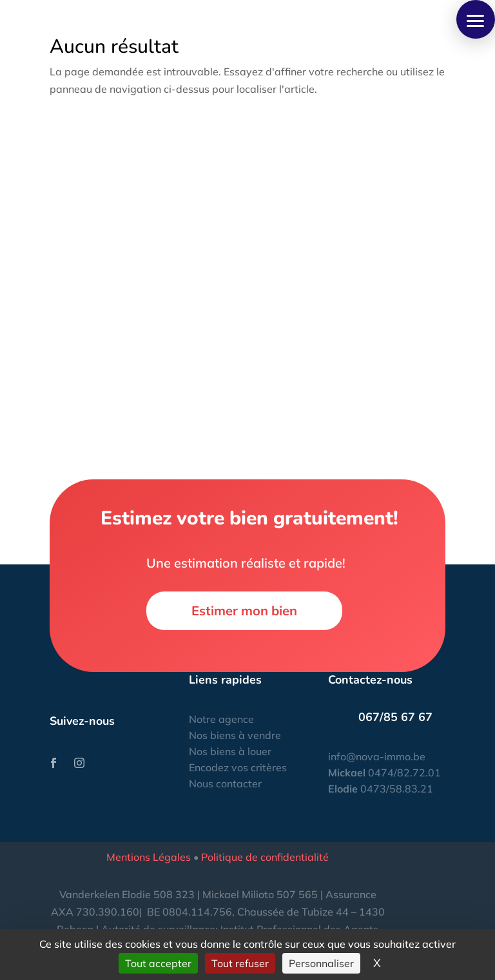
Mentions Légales (149, 857)
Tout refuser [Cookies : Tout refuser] (240, 963)
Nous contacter (225, 783)
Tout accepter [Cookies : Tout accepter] (158, 963)
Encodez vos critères (238, 767)
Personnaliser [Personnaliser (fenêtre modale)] (321, 963)
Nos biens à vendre (235, 735)
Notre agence (221, 719)
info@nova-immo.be (377, 756)
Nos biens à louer (230, 751)
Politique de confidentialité (265, 857)
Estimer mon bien (244, 610)
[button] (476, 19)
